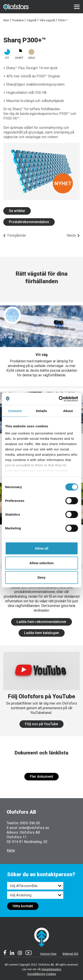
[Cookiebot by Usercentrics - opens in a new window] (59, 399)
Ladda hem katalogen (42, 633)
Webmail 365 (70, 954)
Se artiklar (17, 211)
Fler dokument (41, 777)
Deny (41, 577)
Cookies (51, 974)
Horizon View (48, 954)
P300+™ (63, 20)
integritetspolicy (51, 969)
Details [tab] (42, 411)
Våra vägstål (47, 20)
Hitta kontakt (23, 906)
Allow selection (41, 563)
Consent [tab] (15, 411)
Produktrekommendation (29, 222)
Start (6, 20)
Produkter (18, 20)
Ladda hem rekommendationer (41, 622)
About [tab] (68, 411)
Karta (11, 850)
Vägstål (32, 20)
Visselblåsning (36, 974)
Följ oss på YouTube (41, 724)
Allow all (41, 548)
